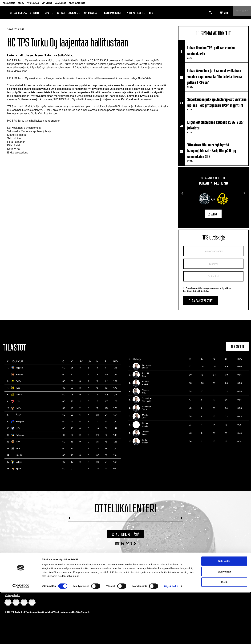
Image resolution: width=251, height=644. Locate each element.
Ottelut (36, 12)
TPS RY (21, 3)
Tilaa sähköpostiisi (201, 300)
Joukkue (74, 12)
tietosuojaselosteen (209, 288)
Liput (49, 12)
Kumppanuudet (114, 12)
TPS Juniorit (9, 3)
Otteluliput (240, 12)
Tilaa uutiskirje (77, 3)
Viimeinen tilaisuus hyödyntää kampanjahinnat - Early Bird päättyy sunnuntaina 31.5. (212, 150)
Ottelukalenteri (125, 543)
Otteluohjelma (18, 12)
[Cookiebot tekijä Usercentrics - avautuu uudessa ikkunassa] (21, 638)
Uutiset (61, 12)
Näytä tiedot (171, 638)
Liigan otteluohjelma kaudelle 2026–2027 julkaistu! (215, 125)
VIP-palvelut (92, 12)
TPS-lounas (33, 3)
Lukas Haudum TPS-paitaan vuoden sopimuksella (211, 50)
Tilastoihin (237, 346)
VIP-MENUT (47, 3)
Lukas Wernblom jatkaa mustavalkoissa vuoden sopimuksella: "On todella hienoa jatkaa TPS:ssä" (215, 76)
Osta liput (213, 214)
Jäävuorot (61, 3)
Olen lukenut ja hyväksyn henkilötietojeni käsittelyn (208, 290)
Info (152, 12)
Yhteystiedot (136, 12)
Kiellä (224, 634)
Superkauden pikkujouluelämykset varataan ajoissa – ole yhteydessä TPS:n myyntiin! (217, 102)
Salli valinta (224, 623)
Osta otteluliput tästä (125, 534)
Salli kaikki (224, 613)
